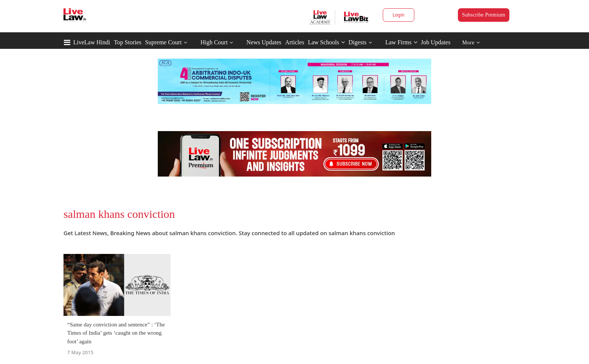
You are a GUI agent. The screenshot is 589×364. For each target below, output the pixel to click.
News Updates (264, 42)
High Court (214, 42)
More (471, 43)
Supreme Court (163, 42)
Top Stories (128, 42)
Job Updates (436, 42)
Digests (358, 42)
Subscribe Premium (484, 15)
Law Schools (326, 42)
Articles (295, 42)
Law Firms (401, 42)
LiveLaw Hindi (92, 42)
